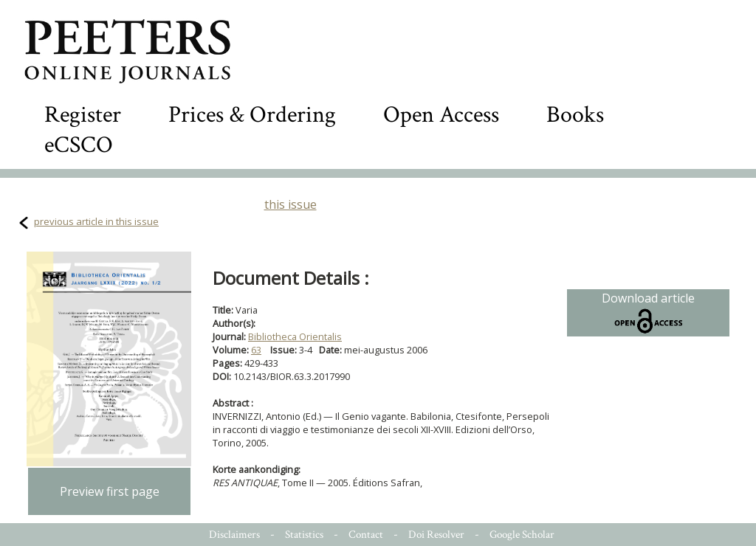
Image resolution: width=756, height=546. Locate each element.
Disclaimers (234, 535)
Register (83, 115)
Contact (366, 535)
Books (575, 115)
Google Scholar (522, 535)
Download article (648, 313)
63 (256, 350)
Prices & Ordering (252, 115)
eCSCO (79, 145)
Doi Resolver (436, 535)
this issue (291, 204)
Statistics (304, 535)
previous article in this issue (96, 221)
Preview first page (110, 491)
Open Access (441, 115)
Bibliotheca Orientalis (295, 336)
